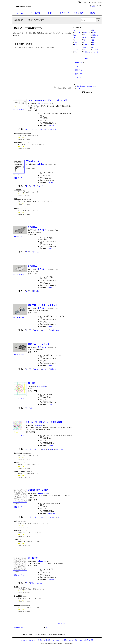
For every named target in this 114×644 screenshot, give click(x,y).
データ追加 (35, 13)
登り (43, 449)
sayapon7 (51, 248)
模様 (31, 408)
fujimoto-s (51, 579)
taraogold (51, 182)
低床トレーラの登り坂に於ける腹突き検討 (44, 422)
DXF (59, 517)
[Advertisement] (43, 67)
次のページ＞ (62, 624)
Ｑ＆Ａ (81, 640)
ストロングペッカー (32, 129)
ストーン (45, 330)
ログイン (93, 7)
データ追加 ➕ (80, 63)
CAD (78, 89)
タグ (50, 13)
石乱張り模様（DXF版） (39, 490)
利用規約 (65, 640)
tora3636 (50, 445)
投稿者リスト (79, 13)
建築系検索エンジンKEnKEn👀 (87, 86)
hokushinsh (51, 513)
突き (57, 449)
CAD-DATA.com (97, 2)
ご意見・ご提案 (89, 640)
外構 (35, 517)
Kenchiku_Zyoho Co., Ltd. (64, 643)
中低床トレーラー (34, 161)
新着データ (65, 13)
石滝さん (53, 369)
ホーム (20, 13)
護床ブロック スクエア (39, 344)
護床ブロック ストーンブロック (43, 305)
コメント (94, 13)
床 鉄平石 (33, 558)
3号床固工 (33, 227)
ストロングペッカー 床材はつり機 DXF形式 (48, 100)
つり (51, 129)
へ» (19, 109)
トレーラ (37, 449)
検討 (62, 449)
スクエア (45, 369)
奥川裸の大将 (55, 330)
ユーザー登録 (73, 640)
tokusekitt (51, 404)
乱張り (52, 517)
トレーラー (41, 186)
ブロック (37, 330)
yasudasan (51, 125)
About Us (58, 640)
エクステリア (43, 517)
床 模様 (32, 383)
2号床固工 (33, 266)
